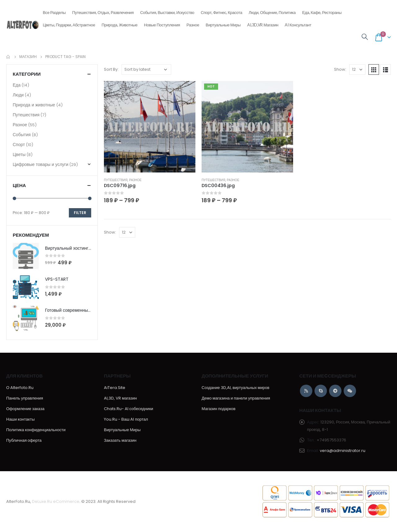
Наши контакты (20, 419)
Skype (321, 391)
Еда (17, 85)
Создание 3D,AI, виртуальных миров (235, 388)
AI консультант (298, 25)
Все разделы (54, 11)
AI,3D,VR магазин (263, 25)
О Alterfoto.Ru (20, 388)
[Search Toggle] (365, 37)
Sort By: (111, 69)
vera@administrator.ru (343, 451)
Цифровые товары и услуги (40, 164)
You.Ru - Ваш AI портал (126, 419)
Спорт (19, 145)
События (22, 135)
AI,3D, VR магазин (120, 398)
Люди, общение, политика (272, 11)
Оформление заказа (25, 409)
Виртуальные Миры (223, 25)
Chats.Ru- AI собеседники (129, 409)
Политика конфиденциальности (36, 430)
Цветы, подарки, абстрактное (69, 23)
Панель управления (25, 398)
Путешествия (116, 180)
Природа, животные (120, 23)
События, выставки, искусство (167, 11)
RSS (306, 391)
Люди (18, 95)
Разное (193, 23)
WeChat (350, 391)
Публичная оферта (24, 440)
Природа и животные (34, 105)
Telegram (335, 391)
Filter (80, 213)
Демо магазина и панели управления (236, 398)
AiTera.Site (115, 388)
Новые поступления (162, 23)
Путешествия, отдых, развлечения (103, 11)
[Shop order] (146, 69)
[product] (150, 127)
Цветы (19, 154)
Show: (340, 69)
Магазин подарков (219, 409)
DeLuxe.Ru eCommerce (56, 501)
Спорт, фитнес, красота (221, 11)
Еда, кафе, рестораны (322, 11)
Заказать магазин (120, 440)
